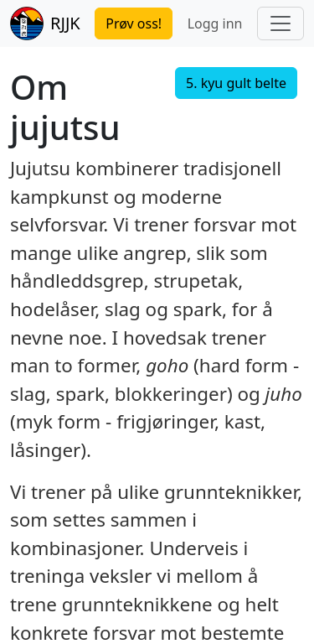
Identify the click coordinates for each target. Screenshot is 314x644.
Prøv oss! (134, 23)
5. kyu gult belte (236, 83)
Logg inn (215, 23)
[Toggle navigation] (281, 23)
